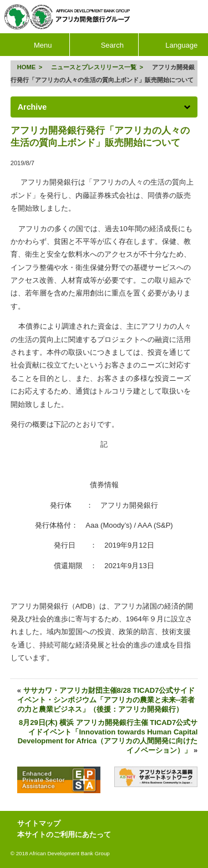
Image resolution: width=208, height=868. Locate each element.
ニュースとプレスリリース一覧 (94, 67)
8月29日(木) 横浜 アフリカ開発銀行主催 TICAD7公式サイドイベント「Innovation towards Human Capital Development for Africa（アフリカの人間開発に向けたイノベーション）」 (108, 737)
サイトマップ (39, 823)
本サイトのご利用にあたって (64, 834)
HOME (26, 67)
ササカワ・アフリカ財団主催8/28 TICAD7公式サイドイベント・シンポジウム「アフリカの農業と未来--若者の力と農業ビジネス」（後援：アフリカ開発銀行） (106, 700)
